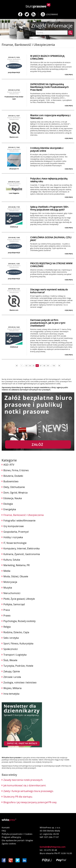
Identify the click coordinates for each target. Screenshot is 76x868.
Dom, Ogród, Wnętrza (15, 493)
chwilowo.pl (14, 227)
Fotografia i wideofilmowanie (19, 521)
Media (7, 571)
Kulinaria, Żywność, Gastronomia (22, 554)
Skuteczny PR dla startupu (18, 797)
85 (34, 366)
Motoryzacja (10, 582)
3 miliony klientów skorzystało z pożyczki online (47, 149)
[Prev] (17, 366)
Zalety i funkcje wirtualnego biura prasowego (28, 791)
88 (44, 366)
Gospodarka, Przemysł (16, 532)
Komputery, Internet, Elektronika (21, 548)
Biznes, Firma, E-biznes (16, 470)
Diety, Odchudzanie (14, 487)
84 (30, 366)
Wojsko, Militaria (12, 688)
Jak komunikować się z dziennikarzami (25, 785)
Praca (7, 610)
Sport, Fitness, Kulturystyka (18, 643)
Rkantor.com (14, 137)
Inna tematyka (11, 694)
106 (54, 366)
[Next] (59, 366)
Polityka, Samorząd (14, 604)
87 (41, 366)
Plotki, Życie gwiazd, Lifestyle (19, 599)
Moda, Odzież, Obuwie (16, 576)
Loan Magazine (14, 193)
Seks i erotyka (11, 638)
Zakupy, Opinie (12, 671)
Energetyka (10, 509)
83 (26, 366)
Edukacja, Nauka (13, 498)
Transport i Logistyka (15, 655)
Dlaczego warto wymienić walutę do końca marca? (49, 291)
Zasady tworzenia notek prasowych (23, 780)
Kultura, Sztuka (12, 560)
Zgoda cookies (9, 844)
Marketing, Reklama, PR (17, 565)
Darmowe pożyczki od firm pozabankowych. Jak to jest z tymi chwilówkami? (48, 323)
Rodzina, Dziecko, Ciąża (16, 632)
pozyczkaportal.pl (14, 72)
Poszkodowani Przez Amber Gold (14, 98)
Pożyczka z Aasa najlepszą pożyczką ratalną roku (49, 180)
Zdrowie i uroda (12, 677)
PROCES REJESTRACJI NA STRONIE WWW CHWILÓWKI (51, 265)
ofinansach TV (14, 169)
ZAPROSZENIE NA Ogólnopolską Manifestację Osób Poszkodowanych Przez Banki (49, 87)
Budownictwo (11, 481)
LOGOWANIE (52, 14)
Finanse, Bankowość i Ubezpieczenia (14, 60)
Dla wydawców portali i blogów (17, 840)
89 (48, 366)
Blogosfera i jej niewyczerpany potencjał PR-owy (30, 802)
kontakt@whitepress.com (53, 847)
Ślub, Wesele (10, 660)
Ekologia (8, 504)
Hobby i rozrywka (13, 537)
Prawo (7, 616)
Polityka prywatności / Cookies (17, 834)
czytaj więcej (69, 74)
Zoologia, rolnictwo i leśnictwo (20, 683)
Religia (7, 627)
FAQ (4, 831)
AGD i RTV (9, 465)
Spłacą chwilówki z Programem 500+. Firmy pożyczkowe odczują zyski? (50, 208)
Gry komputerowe (14, 526)
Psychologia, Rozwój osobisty (20, 621)
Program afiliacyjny (11, 837)
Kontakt (6, 828)
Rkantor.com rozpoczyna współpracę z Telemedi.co (50, 117)
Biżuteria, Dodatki (13, 476)
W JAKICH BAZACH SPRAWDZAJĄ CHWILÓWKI (47, 57)
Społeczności (11, 649)
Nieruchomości (12, 593)
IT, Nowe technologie (15, 543)
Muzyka (8, 588)
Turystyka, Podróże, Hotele (18, 666)
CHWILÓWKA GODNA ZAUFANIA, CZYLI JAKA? (51, 239)
